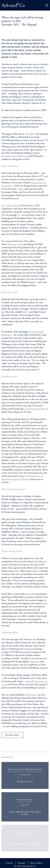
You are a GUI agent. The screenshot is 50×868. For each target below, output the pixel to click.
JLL (19, 215)
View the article (11, 735)
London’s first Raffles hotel (16, 156)
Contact (9, 863)
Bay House (32, 695)
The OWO (30, 134)
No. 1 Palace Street (10, 206)
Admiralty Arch (15, 244)
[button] (47, 5)
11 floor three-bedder (35, 409)
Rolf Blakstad (41, 562)
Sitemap (21, 863)
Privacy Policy (36, 863)
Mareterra (35, 662)
